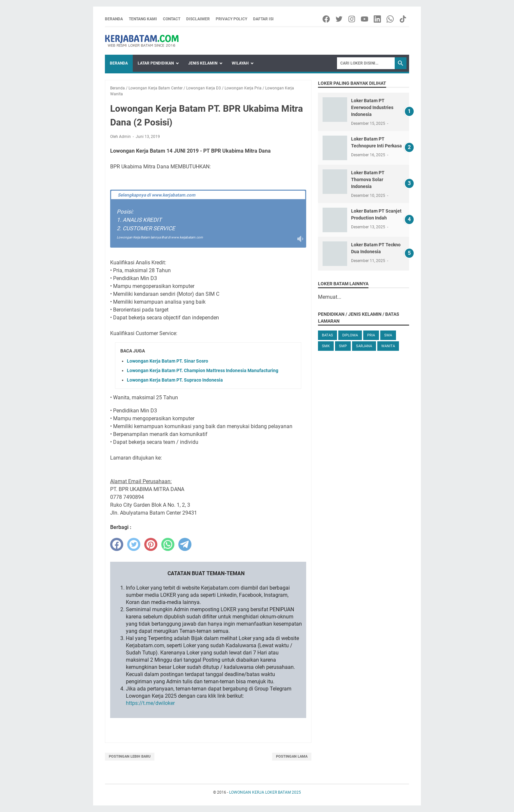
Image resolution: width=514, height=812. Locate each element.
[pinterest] (151, 544)
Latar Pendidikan (156, 63)
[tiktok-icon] (403, 19)
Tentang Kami (143, 19)
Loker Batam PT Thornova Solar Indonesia (368, 179)
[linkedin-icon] (378, 19)
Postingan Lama (292, 756)
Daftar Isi (263, 19)
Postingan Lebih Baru (130, 756)
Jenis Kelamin (203, 63)
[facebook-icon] (327, 19)
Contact (172, 19)
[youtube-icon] (365, 19)
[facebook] (117, 544)
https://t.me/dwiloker (150, 703)
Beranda (114, 19)
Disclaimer (198, 19)
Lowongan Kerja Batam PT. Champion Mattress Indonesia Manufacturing (203, 370)
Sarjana (364, 346)
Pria (371, 335)
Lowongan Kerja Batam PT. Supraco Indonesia (175, 380)
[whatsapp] (168, 544)
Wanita (388, 346)
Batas (327, 335)
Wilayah (240, 63)
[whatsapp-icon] (391, 19)
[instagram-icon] (352, 19)
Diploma (350, 335)
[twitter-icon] (339, 19)
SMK (326, 346)
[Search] (366, 63)
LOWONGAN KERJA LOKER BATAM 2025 (265, 792)
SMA (388, 335)
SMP (343, 346)
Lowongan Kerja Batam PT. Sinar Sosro (168, 361)
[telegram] (185, 544)
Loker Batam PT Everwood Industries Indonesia (372, 107)
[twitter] (134, 544)
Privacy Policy (231, 19)
